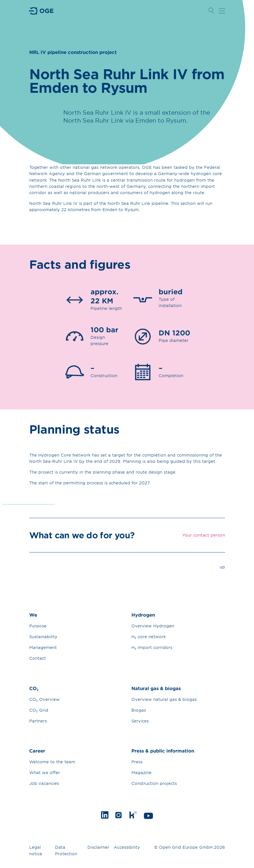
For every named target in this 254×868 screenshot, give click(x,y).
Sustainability (43, 637)
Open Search (211, 11)
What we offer (45, 773)
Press (137, 762)
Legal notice (36, 850)
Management (43, 647)
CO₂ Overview (44, 699)
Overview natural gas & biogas (164, 699)
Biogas (139, 710)
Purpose (38, 626)
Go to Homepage (41, 11)
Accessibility (127, 847)
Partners (38, 721)
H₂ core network (149, 637)
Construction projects (154, 783)
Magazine (141, 773)
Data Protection (66, 850)
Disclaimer (98, 847)
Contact (38, 658)
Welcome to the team (52, 762)
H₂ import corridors (152, 647)
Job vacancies (44, 783)
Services (140, 721)
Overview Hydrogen (153, 626)
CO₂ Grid (39, 710)
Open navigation (222, 11)
